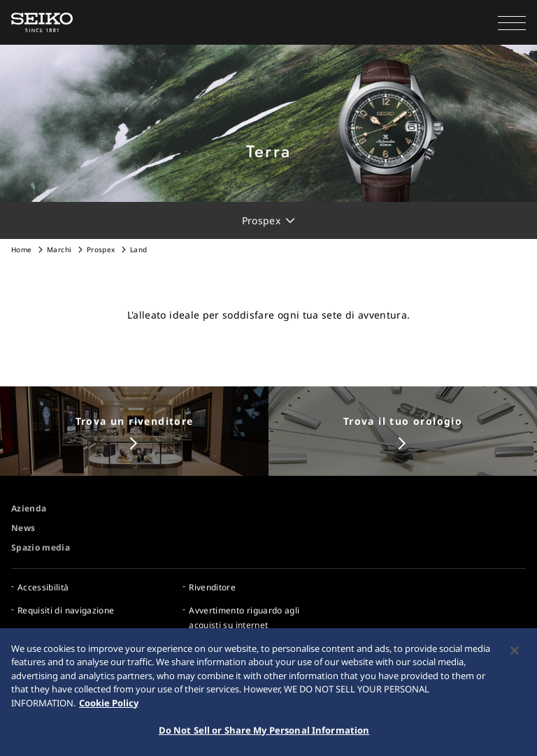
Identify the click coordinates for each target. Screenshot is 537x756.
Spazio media (41, 547)
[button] (512, 22)
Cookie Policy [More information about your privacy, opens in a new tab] (109, 705)
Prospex (101, 249)
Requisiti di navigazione (66, 610)
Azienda (29, 508)
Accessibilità (43, 587)
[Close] (515, 653)
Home (21, 249)
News (23, 528)
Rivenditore (212, 587)
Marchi (59, 249)
